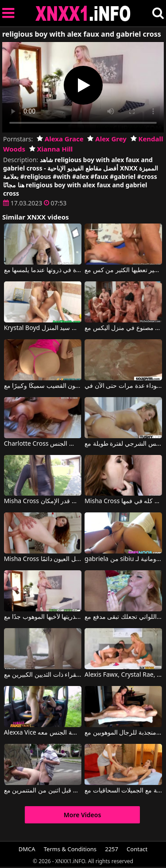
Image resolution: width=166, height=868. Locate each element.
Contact (137, 849)
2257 (112, 849)
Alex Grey (107, 139)
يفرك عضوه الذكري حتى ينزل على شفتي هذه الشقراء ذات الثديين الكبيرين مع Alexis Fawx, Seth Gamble (43, 675)
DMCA (27, 849)
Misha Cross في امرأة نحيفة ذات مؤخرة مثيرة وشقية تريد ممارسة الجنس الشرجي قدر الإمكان (43, 501)
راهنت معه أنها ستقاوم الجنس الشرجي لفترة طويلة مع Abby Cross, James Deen (123, 444)
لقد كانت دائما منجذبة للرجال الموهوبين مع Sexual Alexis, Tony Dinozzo (123, 733)
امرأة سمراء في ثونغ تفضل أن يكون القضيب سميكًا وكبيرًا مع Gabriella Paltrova (43, 386)
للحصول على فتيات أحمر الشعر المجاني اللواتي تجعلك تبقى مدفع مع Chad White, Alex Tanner (123, 617)
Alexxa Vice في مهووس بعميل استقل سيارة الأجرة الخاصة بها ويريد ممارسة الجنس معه (43, 733)
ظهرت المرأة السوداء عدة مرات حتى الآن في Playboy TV (123, 386)
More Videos (83, 815)
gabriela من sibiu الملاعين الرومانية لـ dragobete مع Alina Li (123, 559)
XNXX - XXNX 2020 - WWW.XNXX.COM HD (83, 13)
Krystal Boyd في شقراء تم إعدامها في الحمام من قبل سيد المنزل (43, 328)
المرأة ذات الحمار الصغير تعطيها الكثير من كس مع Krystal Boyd (123, 270)
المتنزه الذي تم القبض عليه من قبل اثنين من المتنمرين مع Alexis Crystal (43, 791)
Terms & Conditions (70, 849)
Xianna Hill (51, 149)
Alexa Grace (60, 139)
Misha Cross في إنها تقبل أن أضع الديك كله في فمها (123, 501)
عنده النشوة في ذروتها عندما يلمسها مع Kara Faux (43, 270)
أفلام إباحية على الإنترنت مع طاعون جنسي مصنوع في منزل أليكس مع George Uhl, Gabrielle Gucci (123, 328)
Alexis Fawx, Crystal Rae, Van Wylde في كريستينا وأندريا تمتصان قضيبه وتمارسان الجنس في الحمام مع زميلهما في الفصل (123, 675)
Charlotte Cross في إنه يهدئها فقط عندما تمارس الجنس (43, 444)
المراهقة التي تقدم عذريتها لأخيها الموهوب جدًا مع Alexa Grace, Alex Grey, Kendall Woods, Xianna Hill (43, 617)
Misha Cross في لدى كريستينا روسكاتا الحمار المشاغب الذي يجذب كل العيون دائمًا (43, 559)
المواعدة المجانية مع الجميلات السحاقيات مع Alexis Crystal (123, 791)
